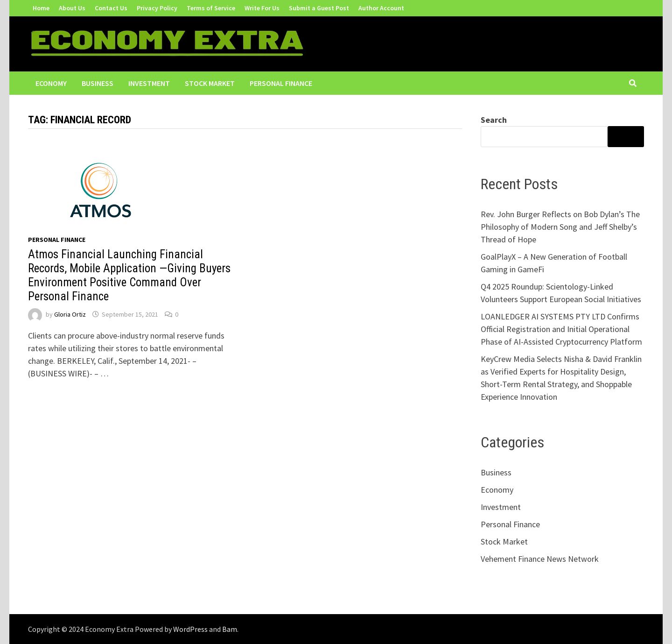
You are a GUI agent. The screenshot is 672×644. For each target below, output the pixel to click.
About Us (72, 8)
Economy (51, 83)
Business (98, 83)
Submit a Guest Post (319, 8)
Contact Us (111, 8)
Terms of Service (211, 8)
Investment (149, 83)
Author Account (381, 8)
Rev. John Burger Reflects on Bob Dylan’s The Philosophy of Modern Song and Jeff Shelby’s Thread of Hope (560, 227)
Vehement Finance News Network (540, 559)
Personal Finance (281, 83)
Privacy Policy (157, 8)
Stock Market (210, 83)
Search (494, 120)
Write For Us (262, 8)
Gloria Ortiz (70, 314)
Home (41, 8)
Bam (230, 629)
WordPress (190, 629)
